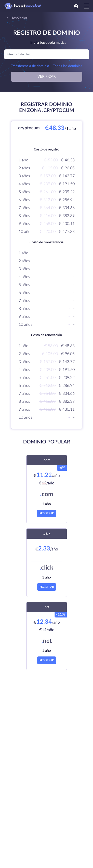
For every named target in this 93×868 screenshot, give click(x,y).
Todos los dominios (68, 66)
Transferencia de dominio (30, 66)
